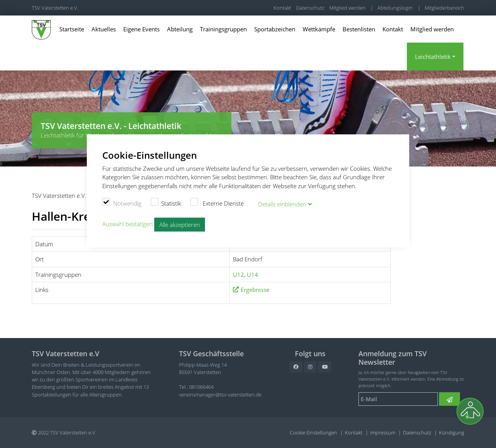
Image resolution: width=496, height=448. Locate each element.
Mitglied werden (347, 8)
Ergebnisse (255, 290)
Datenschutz (310, 8)
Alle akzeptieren (180, 224)
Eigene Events (141, 29)
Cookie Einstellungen (313, 433)
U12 (239, 275)
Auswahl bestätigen (127, 223)
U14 (252, 275)
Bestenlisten (359, 29)
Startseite (72, 29)
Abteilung (180, 29)
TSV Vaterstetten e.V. (55, 8)
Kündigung (452, 433)
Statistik (166, 202)
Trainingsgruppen (223, 29)
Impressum (383, 433)
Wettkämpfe (319, 29)
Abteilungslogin (395, 8)
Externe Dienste (217, 202)
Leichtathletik (433, 57)
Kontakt (282, 8)
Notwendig (122, 202)
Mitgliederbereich (444, 8)
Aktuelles (104, 29)
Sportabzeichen (275, 29)
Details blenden (282, 203)
